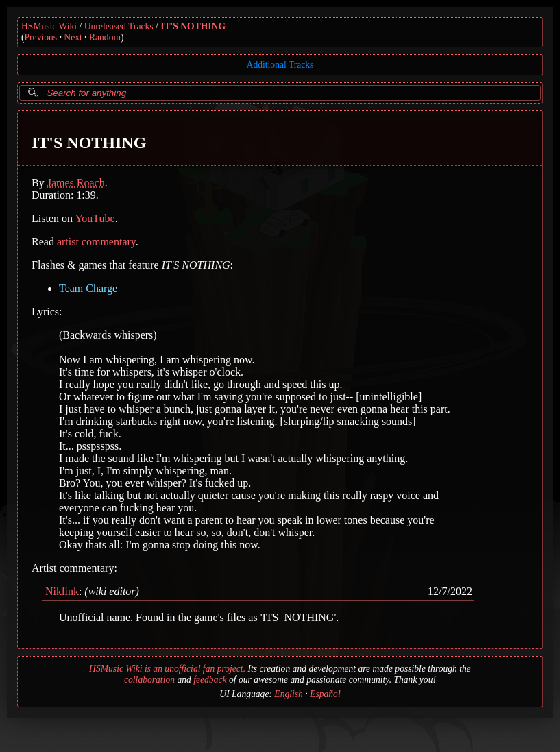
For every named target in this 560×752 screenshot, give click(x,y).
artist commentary (96, 242)
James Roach (76, 183)
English (289, 694)
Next (73, 37)
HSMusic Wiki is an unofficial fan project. (167, 669)
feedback (210, 680)
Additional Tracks (280, 65)
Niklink (62, 591)
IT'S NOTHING (193, 26)
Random (105, 37)
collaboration (149, 680)
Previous (41, 37)
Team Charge (88, 288)
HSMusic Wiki (49, 26)
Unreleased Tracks (119, 26)
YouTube (95, 218)
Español (325, 694)
